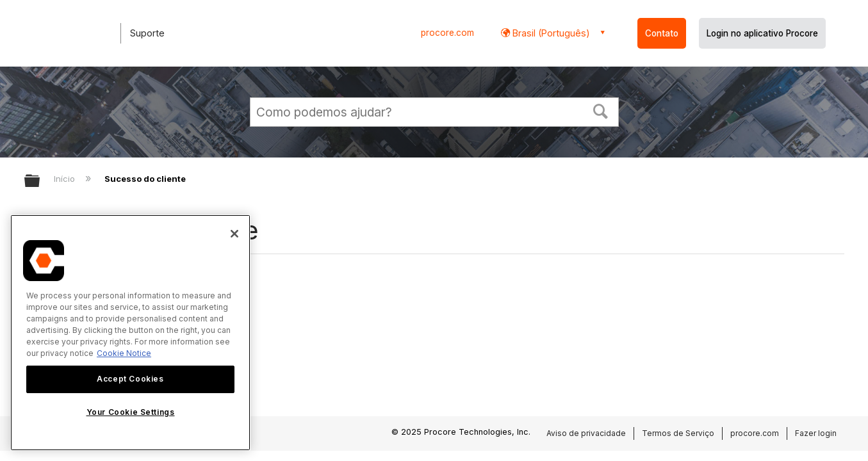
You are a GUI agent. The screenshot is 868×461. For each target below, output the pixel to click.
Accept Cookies (130, 379)
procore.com (447, 33)
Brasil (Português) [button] (550, 33)
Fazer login (816, 433)
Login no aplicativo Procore (762, 33)
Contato (662, 33)
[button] (600, 110)
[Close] (234, 234)
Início (66, 179)
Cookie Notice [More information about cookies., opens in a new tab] (124, 353)
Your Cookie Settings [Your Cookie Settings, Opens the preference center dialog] (131, 412)
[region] (130, 333)
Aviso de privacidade (586, 433)
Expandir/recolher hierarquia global (40, 182)
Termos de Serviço (678, 433)
